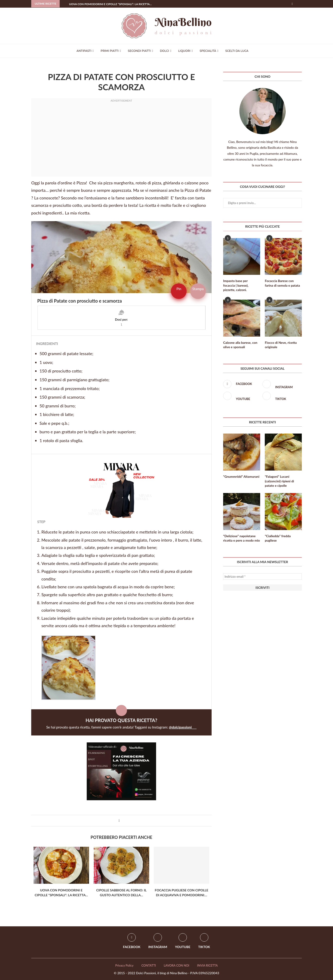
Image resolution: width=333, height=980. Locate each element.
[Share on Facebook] (119, 821)
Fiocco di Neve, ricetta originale (281, 345)
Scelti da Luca (237, 51)
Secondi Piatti (139, 51)
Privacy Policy (124, 965)
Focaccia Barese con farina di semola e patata (282, 283)
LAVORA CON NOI (176, 965)
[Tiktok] (281, 396)
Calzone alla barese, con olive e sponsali (240, 345)
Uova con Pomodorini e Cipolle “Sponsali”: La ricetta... (110, 4)
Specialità (208, 51)
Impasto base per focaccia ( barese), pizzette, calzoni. (236, 285)
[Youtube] (242, 396)
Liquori (184, 51)
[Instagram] (281, 385)
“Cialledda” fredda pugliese (278, 538)
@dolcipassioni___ (183, 727)
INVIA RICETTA (207, 965)
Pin (179, 289)
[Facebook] (292, 4)
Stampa (198, 289)
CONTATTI (149, 965)
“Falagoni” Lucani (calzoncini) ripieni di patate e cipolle (279, 481)
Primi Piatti (110, 51)
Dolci (164, 51)
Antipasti (84, 51)
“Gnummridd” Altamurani (241, 476)
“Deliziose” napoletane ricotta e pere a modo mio (242, 538)
